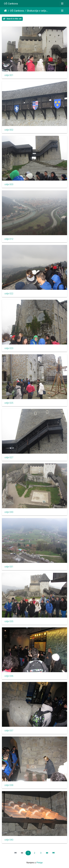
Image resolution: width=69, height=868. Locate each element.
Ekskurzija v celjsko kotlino (37, 11)
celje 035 (9, 621)
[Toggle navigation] (62, 4)
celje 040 (9, 840)
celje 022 (9, 294)
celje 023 (9, 348)
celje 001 (9, 75)
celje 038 (9, 785)
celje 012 (9, 239)
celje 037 (9, 731)
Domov (5, 11)
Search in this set (12, 19)
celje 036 (9, 676)
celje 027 (9, 457)
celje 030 (9, 512)
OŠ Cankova (11, 4)
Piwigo (40, 863)
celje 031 (9, 567)
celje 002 (9, 130)
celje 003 (9, 184)
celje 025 (9, 403)
